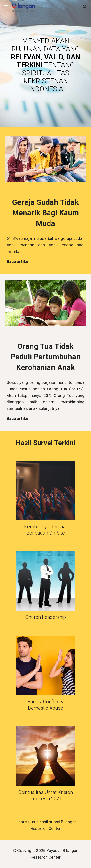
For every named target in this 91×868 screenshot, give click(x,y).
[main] (46, 65)
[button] (6, 7)
